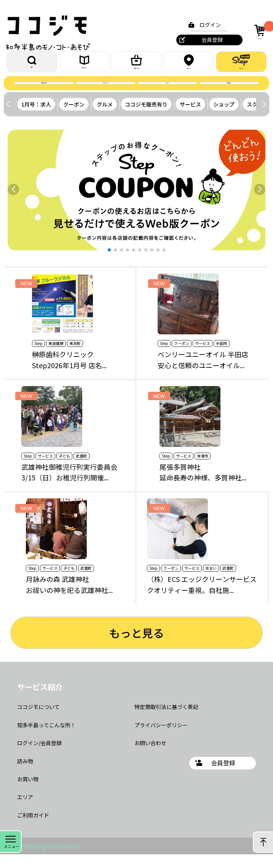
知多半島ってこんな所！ (46, 739)
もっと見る (136, 646)
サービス (190, 118)
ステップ (241, 65)
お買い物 (28, 793)
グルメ (105, 118)
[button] (264, 118)
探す (32, 65)
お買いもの (136, 65)
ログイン (206, 25)
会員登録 (208, 40)
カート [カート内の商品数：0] (259, 31)
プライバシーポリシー (161, 739)
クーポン (167, 93)
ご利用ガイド (33, 829)
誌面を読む (44, 93)
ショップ (224, 118)
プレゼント (106, 93)
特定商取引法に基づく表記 (166, 720)
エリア (189, 65)
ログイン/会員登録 (39, 757)
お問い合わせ (150, 757)
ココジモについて (38, 720)
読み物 (25, 774)
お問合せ (229, 93)
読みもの (84, 65)
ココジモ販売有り (146, 118)
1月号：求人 (36, 118)
